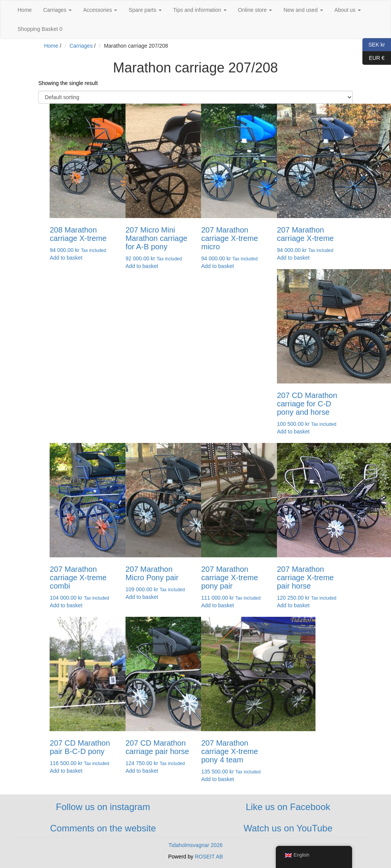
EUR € (373, 58)
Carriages (57, 10)
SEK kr (374, 45)
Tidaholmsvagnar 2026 (196, 845)
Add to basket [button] (66, 258)
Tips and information (200, 10)
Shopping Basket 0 (40, 29)
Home (25, 10)
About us (348, 10)
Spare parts (145, 10)
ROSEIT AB (209, 857)
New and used (303, 10)
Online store (255, 10)
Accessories (100, 10)
